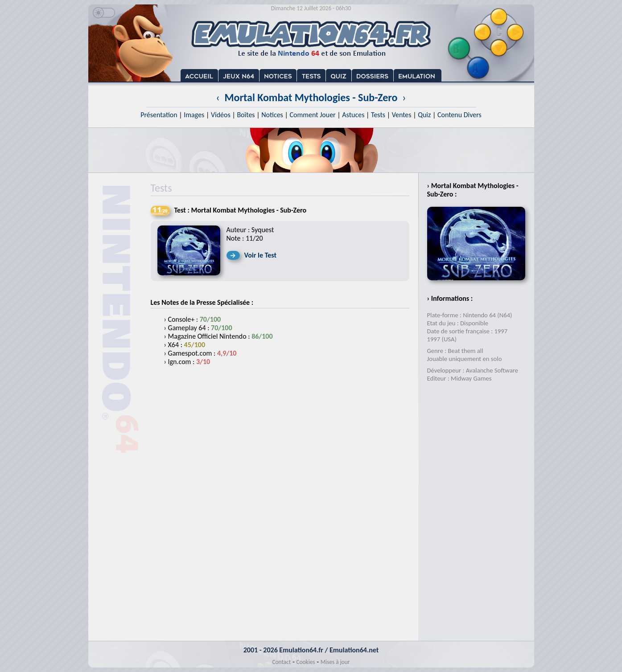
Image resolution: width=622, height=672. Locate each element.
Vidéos (221, 115)
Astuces (353, 115)
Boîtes (246, 115)
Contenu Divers (459, 115)
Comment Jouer (312, 115)
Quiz (424, 115)
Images (194, 115)
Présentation (159, 115)
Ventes (402, 115)
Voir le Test (261, 255)
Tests (378, 115)
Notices (272, 115)
